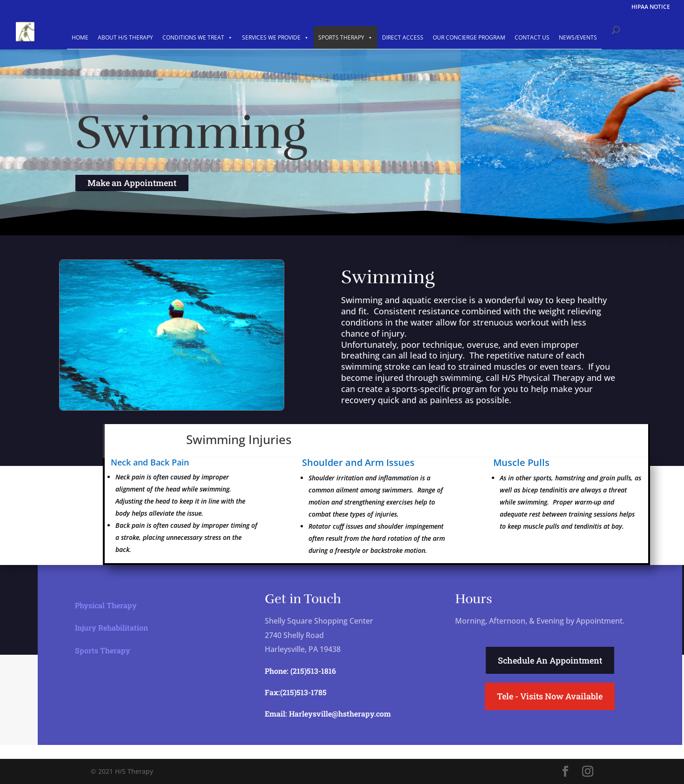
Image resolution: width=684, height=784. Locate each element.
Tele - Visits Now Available (550, 696)
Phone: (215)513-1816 (300, 671)
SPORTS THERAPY (345, 37)
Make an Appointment (132, 183)
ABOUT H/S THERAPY (125, 37)
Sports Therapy (103, 648)
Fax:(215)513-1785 (296, 692)
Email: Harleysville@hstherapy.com (328, 714)
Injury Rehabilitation (111, 626)
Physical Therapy (106, 603)
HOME (80, 37)
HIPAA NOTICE (651, 7)
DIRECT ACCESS (403, 37)
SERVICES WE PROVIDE (275, 37)
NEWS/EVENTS (578, 37)
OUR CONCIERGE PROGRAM (469, 37)
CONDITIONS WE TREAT (198, 37)
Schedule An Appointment (550, 660)
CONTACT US (532, 37)
